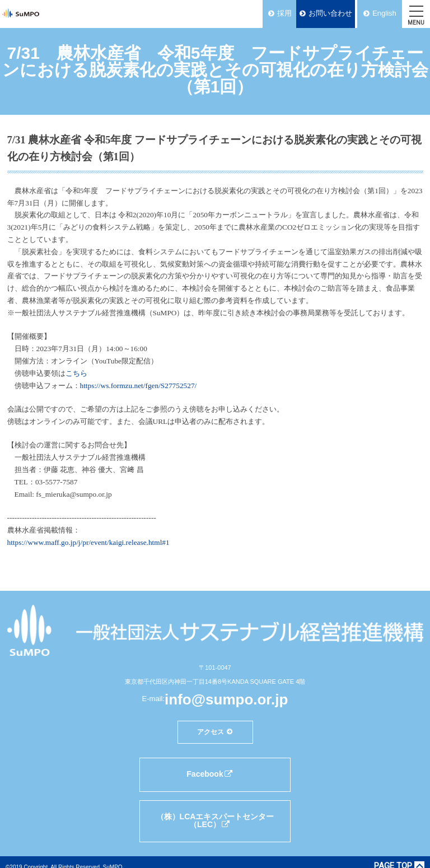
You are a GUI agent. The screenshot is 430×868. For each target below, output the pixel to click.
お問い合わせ (330, 13)
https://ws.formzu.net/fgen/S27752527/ (139, 386)
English (384, 13)
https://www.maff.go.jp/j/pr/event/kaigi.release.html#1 (88, 542)
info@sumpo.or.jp (226, 699)
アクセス (211, 731)
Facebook (210, 774)
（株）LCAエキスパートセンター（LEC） (215, 820)
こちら (76, 373)
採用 (284, 13)
